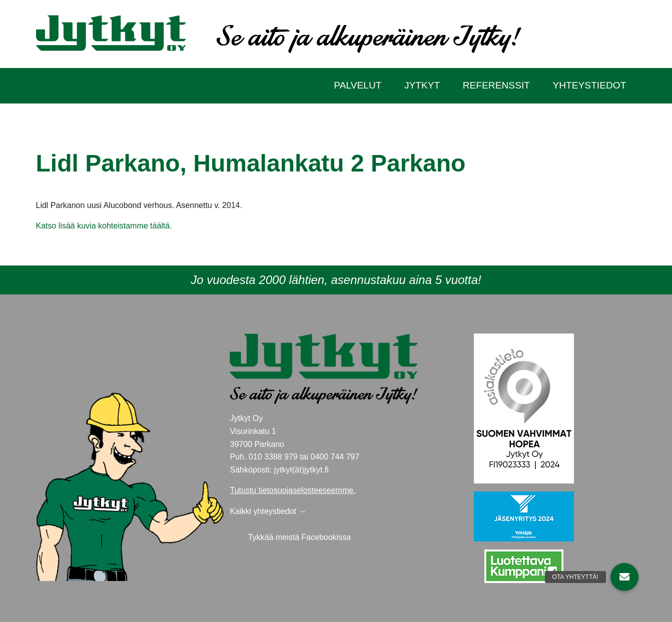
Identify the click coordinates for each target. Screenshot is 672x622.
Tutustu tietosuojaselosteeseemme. (292, 490)
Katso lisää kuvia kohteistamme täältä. (104, 226)
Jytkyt (422, 85)
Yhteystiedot (589, 85)
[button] (624, 577)
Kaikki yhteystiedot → (268, 511)
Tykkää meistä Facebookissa (299, 537)
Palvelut (358, 85)
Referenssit (496, 85)
